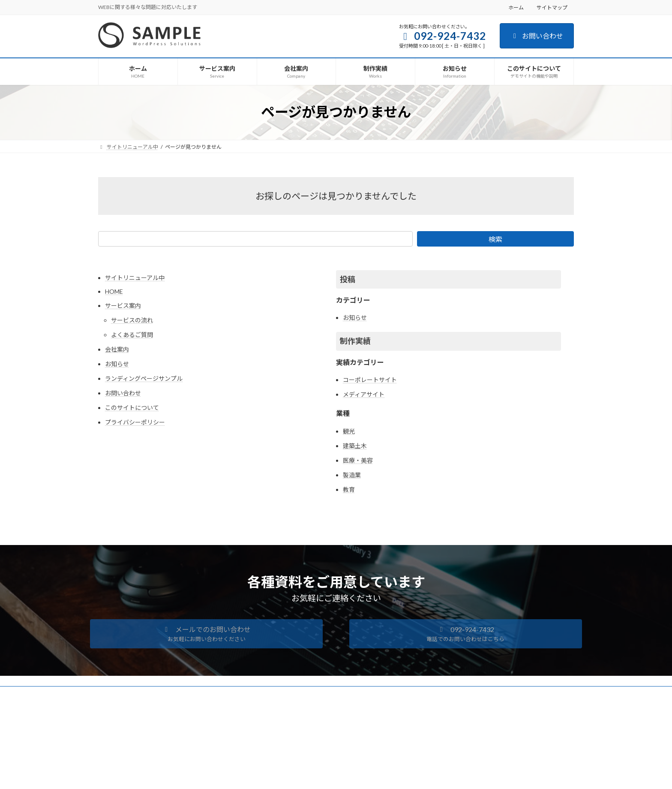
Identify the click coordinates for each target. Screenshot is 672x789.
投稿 (348, 279)
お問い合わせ (537, 36)
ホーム (516, 8)
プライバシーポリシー (135, 422)
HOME (114, 291)
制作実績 (355, 341)
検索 (495, 239)
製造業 (352, 475)
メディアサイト (364, 394)
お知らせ (117, 364)
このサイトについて (132, 408)
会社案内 (117, 349)
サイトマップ (552, 8)
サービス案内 (123, 306)
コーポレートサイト (370, 380)
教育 (349, 489)
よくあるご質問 (132, 335)
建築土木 (355, 446)
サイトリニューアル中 (135, 278)
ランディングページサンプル (144, 378)
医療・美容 (358, 460)
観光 (349, 431)
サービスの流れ (132, 320)
